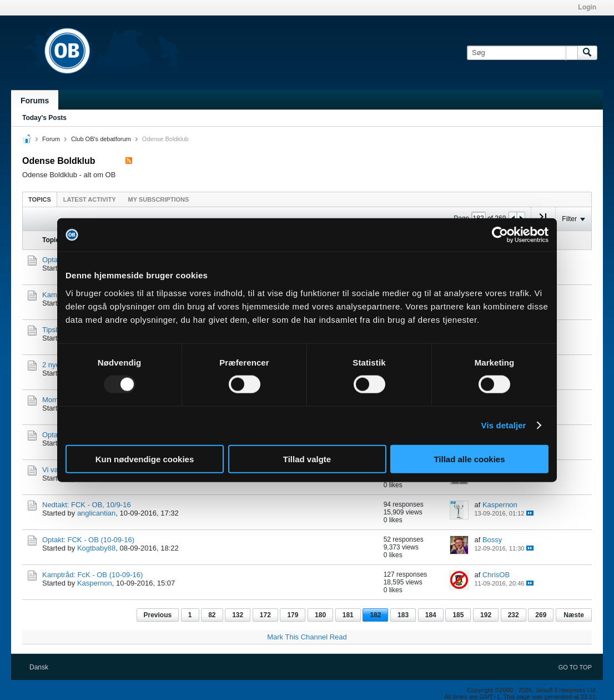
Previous (158, 615)
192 (486, 615)
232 (514, 615)
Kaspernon (500, 505)
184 (431, 615)
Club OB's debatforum (101, 139)
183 (403, 615)
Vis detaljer (504, 425)
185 (458, 615)
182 (375, 615)
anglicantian (96, 513)
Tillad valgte (307, 459)
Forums (35, 101)
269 (541, 615)
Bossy (492, 540)
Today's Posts (44, 118)
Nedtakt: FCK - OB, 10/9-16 (87, 505)
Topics (40, 199)
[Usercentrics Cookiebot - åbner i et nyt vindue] (500, 235)
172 (265, 615)
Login (587, 7)
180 (320, 615)
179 (293, 615)
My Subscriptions (159, 199)
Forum (51, 139)
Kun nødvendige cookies (145, 459)
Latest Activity (90, 199)
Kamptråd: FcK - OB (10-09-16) (92, 575)
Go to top (575, 667)
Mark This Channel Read (307, 637)
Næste (574, 615)
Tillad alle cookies (469, 459)
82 (212, 615)
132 (238, 615)
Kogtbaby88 (96, 548)
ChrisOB (496, 575)
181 (348, 615)
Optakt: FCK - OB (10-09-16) (88, 540)
